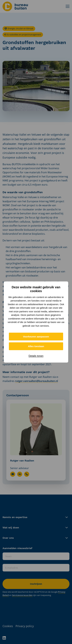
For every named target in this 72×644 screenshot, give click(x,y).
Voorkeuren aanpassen (36, 337)
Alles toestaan (36, 346)
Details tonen (36, 356)
